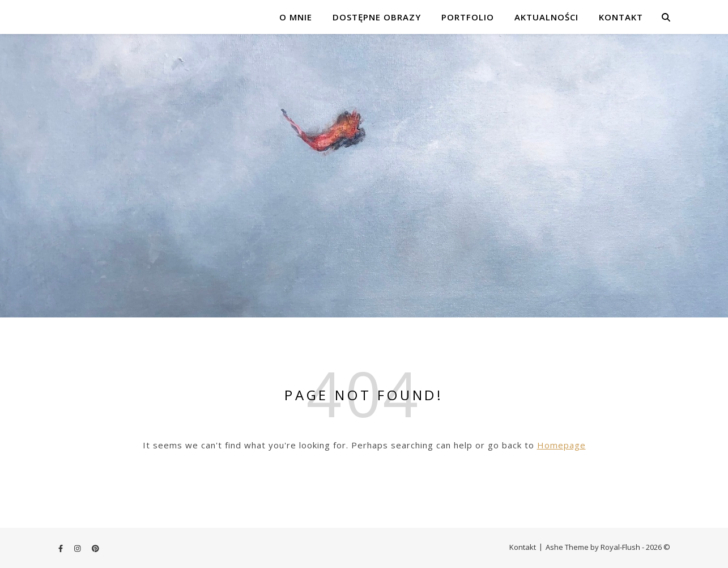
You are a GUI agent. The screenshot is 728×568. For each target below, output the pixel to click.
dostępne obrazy (377, 17)
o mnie (296, 17)
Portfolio (468, 17)
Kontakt (621, 17)
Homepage (561, 445)
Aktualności (546, 17)
